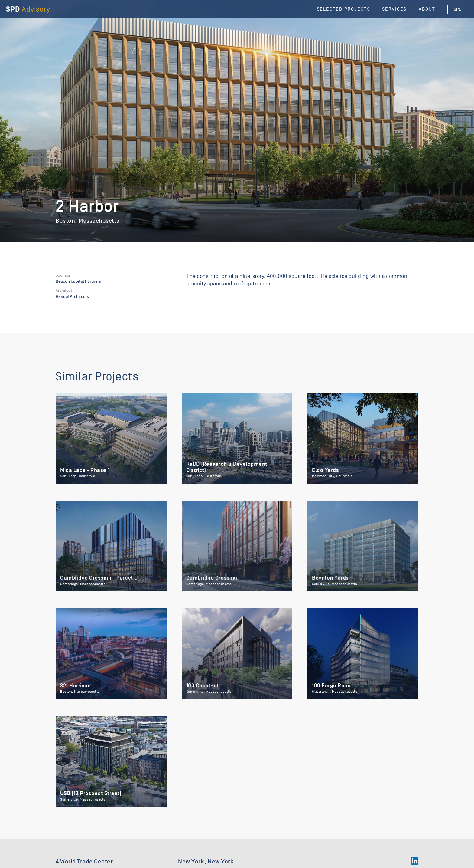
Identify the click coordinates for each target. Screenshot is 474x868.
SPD (458, 9)
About (427, 9)
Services (394, 9)
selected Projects (343, 9)
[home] (28, 9)
